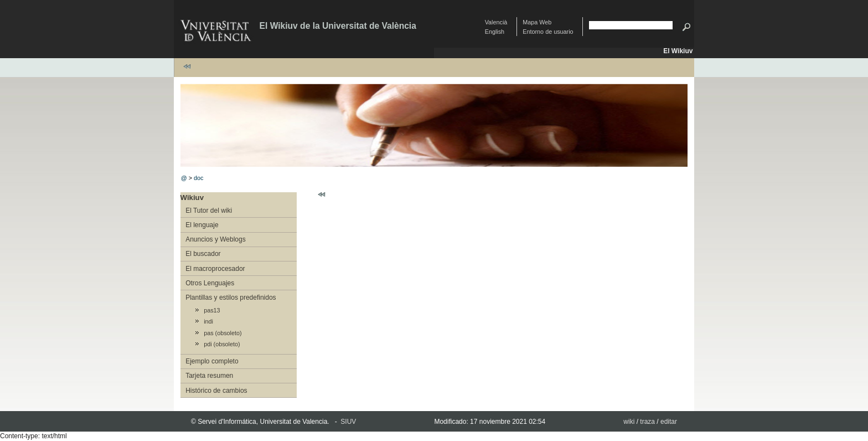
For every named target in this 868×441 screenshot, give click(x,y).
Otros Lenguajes (210, 283)
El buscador (203, 254)
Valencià (496, 22)
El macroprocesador (215, 269)
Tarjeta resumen (209, 376)
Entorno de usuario (548, 32)
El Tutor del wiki (209, 211)
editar (669, 422)
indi (208, 321)
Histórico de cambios (216, 391)
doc (198, 178)
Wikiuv (192, 198)
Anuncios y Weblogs (216, 239)
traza (647, 422)
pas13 (212, 310)
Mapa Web (537, 22)
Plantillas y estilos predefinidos (231, 298)
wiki (629, 422)
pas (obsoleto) (223, 333)
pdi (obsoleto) (222, 344)
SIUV (348, 422)
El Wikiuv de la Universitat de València (338, 26)
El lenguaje (202, 225)
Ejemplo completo (212, 361)
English (495, 32)
